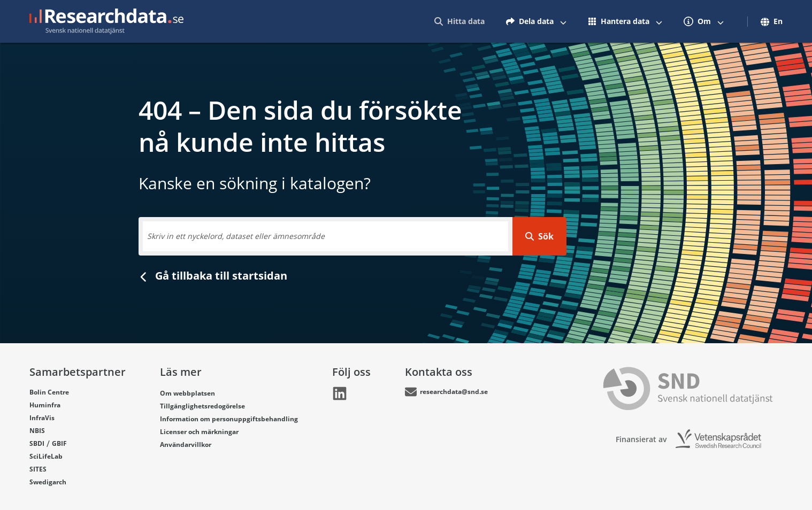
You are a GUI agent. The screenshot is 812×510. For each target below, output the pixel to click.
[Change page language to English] (768, 21)
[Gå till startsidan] (106, 21)
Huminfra (45, 405)
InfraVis (42, 418)
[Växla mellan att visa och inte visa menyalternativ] (563, 21)
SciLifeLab (46, 456)
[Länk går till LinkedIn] (340, 393)
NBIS (37, 431)
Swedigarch (48, 482)
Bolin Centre (49, 392)
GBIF (59, 443)
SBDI (37, 443)
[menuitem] (459, 21)
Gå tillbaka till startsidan (213, 276)
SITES (38, 469)
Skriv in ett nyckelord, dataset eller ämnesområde (236, 236)
